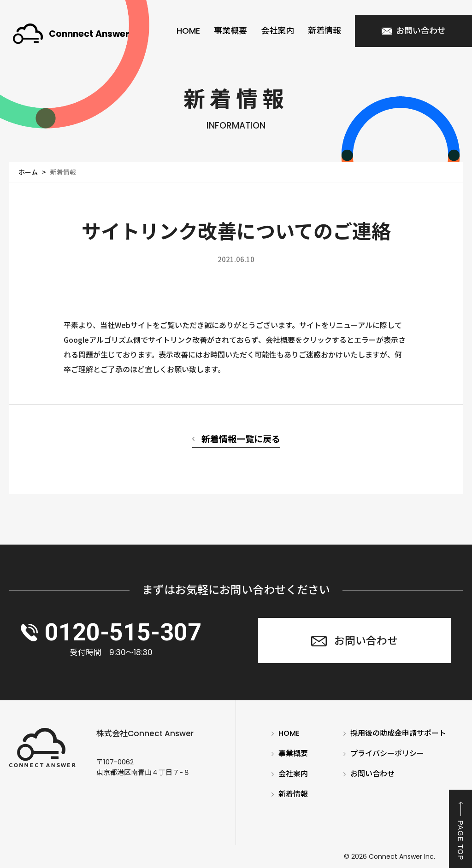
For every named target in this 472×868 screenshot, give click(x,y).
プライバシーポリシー (387, 754)
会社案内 (277, 31)
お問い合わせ (372, 774)
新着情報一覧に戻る (241, 438)
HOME (188, 31)
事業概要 (230, 31)
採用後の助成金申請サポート (398, 733)
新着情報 (324, 31)
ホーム (28, 172)
